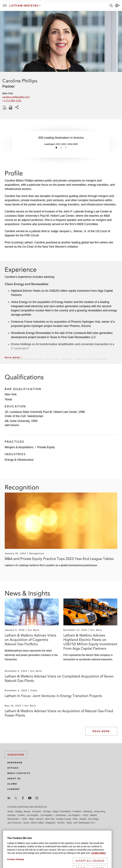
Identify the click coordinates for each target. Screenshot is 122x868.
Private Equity (46, 447)
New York (50, 819)
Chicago (47, 811)
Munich (40, 819)
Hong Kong (99, 811)
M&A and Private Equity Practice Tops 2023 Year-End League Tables (59, 559)
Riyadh (83, 819)
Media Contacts (19, 773)
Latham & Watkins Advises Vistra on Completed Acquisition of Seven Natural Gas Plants (59, 678)
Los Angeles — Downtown (53, 815)
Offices (13, 768)
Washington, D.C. (87, 823)
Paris (75, 819)
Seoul (26, 823)
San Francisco (14, 823)
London (21, 815)
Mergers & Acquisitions (19, 447)
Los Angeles (33, 815)
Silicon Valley (37, 823)
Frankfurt (77, 811)
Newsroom (15, 763)
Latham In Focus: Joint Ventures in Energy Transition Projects (53, 696)
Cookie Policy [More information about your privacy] (99, 860)
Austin (10, 811)
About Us (14, 779)
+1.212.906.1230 (12, 101)
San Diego (93, 819)
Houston (11, 815)
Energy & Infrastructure (19, 460)
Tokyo (69, 823)
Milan (32, 819)
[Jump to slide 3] (66, 148)
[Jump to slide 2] (61, 148)
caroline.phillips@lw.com (16, 97)
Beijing (19, 811)
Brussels (37, 811)
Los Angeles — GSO (78, 815)
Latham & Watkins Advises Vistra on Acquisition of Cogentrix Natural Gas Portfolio (30, 640)
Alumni (12, 784)
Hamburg (88, 811)
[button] (61, 351)
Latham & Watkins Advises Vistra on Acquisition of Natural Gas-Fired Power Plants (59, 713)
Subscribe (16, 755)
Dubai (56, 811)
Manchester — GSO (17, 819)
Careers (14, 789)
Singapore (50, 823)
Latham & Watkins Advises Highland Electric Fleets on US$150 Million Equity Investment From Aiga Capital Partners (90, 642)
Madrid (93, 815)
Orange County (63, 819)
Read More (101, 731)
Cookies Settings (16, 866)
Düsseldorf (65, 811)
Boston (27, 811)
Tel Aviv (61, 823)
